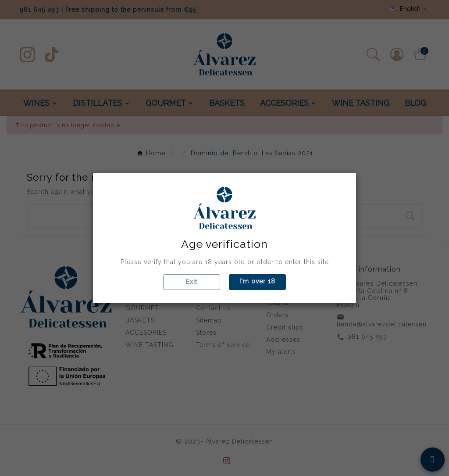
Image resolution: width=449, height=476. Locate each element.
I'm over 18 (257, 281)
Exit (192, 282)
